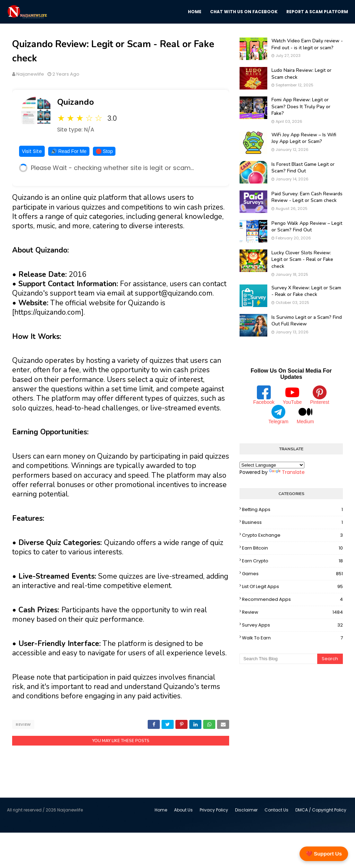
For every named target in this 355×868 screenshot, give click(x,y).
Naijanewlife (30, 74)
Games (292, 574)
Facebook (264, 395)
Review (23, 724)
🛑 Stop (104, 151)
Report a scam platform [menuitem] (317, 12)
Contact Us (276, 810)
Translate (287, 472)
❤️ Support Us (324, 854)
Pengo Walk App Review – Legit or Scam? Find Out (307, 227)
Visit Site (32, 151)
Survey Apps (292, 625)
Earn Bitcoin (292, 548)
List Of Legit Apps (292, 587)
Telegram (278, 415)
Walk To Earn (292, 638)
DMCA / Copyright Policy (321, 810)
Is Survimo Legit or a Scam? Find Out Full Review (307, 321)
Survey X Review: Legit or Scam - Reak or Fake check (306, 291)
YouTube (292, 395)
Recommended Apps (292, 599)
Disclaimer (246, 810)
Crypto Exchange (292, 535)
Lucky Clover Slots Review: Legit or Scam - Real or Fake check (302, 259)
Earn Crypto (292, 561)
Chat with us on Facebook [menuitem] (244, 12)
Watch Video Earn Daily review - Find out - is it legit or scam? (307, 44)
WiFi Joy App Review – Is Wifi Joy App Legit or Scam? (304, 138)
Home (161, 810)
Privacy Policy (214, 810)
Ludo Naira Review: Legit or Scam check (301, 74)
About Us (183, 810)
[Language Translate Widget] (272, 465)
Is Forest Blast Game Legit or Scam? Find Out (303, 168)
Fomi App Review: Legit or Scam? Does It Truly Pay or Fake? (301, 107)
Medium (305, 415)
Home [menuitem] (195, 12)
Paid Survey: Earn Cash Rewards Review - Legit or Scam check (307, 197)
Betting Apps (292, 510)
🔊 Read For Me (69, 151)
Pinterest (320, 395)
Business (292, 522)
